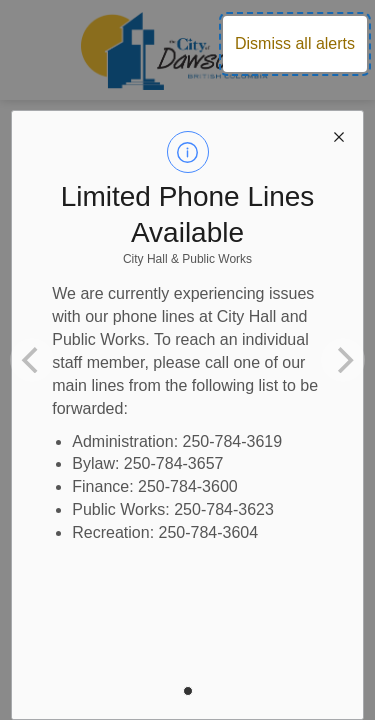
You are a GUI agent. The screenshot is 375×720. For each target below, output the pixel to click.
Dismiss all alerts (295, 43)
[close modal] (339, 135)
